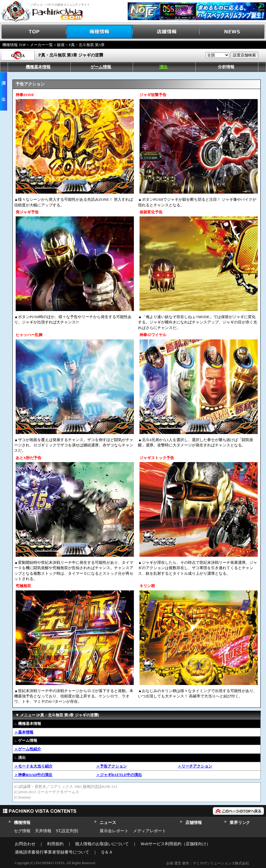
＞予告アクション (111, 766)
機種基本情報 (38, 67)
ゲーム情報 (101, 67)
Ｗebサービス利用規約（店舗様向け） (175, 844)
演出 (163, 67)
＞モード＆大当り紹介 (33, 766)
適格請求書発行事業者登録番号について (52, 852)
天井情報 (43, 831)
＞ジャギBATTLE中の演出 (119, 775)
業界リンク (240, 823)
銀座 (61, 45)
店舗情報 (166, 32)
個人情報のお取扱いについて (102, 844)
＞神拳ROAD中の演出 (33, 775)
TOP (33, 32)
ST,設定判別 (67, 831)
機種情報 (100, 32)
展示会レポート (114, 831)
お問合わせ (25, 844)
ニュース (108, 823)
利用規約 (55, 844)
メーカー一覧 (41, 45)
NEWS (233, 32)
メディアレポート (150, 831)
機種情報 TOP (14, 45)
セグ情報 (22, 831)
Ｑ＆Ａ (107, 852)
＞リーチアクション (195, 766)
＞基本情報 (24, 732)
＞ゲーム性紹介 (28, 749)
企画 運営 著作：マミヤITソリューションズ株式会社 (208, 863)
